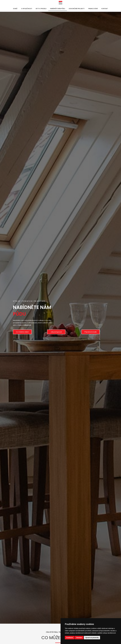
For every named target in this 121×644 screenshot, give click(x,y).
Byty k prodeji (41, 9)
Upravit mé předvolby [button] (92, 638)
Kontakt (105, 9)
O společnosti (27, 9)
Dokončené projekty (77, 9)
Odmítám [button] (79, 638)
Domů (15, 9)
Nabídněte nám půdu (58, 9)
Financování (93, 9)
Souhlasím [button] (70, 638)
